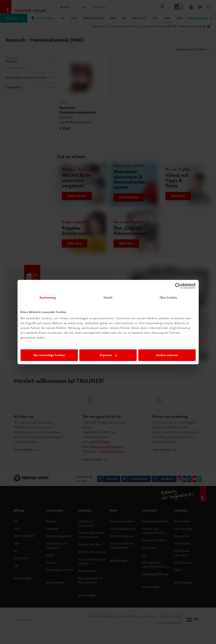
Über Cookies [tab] (168, 298)
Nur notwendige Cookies (49, 355)
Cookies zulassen (167, 355)
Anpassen (108, 355)
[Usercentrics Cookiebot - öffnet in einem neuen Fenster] (178, 286)
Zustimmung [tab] (48, 298)
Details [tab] (108, 298)
